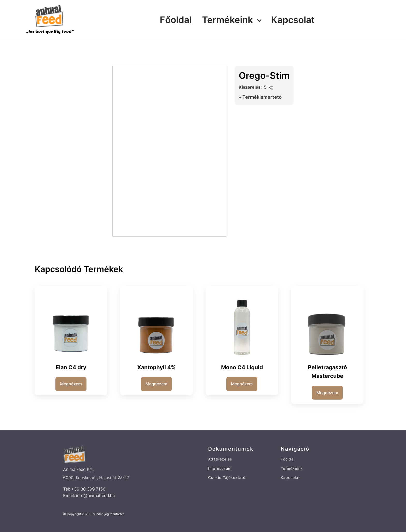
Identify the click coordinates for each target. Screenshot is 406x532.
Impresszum (220, 468)
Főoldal (176, 20)
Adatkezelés (220, 459)
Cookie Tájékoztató (227, 477)
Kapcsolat (293, 20)
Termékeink (227, 20)
